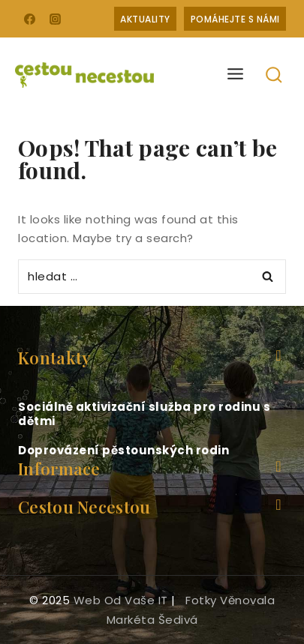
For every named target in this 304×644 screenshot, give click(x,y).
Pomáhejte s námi (235, 19)
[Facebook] (29, 19)
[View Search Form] (274, 75)
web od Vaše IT (121, 600)
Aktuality (145, 19)
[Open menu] (236, 75)
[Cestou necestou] (84, 75)
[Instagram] (56, 19)
